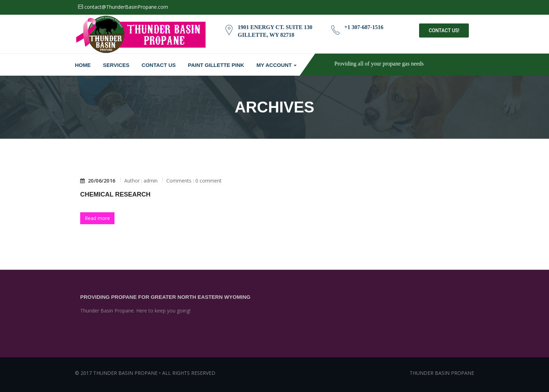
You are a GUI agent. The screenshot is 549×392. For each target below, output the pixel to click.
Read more (97, 218)
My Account (276, 65)
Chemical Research (115, 194)
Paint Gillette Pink (216, 65)
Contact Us (159, 65)
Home (83, 65)
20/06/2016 (98, 181)
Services (116, 65)
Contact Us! (444, 30)
